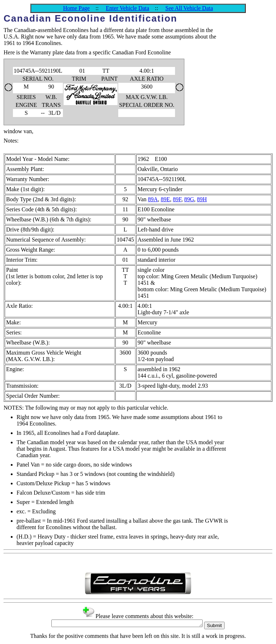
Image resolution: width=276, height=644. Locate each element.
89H (202, 199)
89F (177, 199)
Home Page (76, 8)
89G (189, 199)
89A (153, 199)
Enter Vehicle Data (128, 8)
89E (165, 199)
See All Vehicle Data (189, 8)
